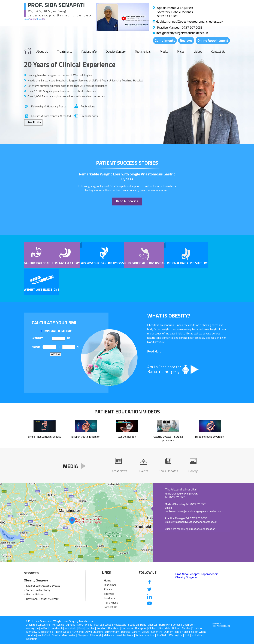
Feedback (109, 598)
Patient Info (89, 52)
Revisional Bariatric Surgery (186, 263)
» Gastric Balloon (34, 594)
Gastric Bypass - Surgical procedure (168, 437)
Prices (181, 52)
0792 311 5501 (167, 16)
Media (164, 52)
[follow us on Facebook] (149, 582)
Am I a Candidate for (187, 369)
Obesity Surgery (116, 52)
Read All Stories (127, 201)
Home (108, 580)
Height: (37, 347)
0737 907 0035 (192, 27)
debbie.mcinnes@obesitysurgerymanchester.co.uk (190, 21)
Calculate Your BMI (54, 323)
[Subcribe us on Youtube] (149, 603)
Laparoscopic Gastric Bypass (102, 263)
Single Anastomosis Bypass (45, 435)
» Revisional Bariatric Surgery (41, 599)
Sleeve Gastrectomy (64, 263)
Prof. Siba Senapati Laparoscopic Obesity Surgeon (197, 576)
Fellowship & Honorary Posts (49, 106)
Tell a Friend (111, 602)
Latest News (119, 471)
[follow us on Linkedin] (149, 596)
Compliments (165, 40)
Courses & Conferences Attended (51, 116)
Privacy (108, 589)
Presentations (89, 116)
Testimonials (143, 52)
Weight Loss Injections (42, 290)
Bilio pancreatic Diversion (144, 263)
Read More (154, 352)
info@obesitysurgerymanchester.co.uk (182, 33)
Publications (88, 106)
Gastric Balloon (36, 263)
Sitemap (109, 594)
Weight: (38, 338)
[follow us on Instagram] (149, 611)
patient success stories (127, 163)
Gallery (193, 471)
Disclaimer (110, 585)
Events (143, 471)
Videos (198, 52)
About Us (42, 52)
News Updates (168, 471)
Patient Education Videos (127, 412)
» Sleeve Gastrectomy (37, 590)
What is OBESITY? (169, 316)
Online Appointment (213, 40)
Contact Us (218, 52)
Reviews (186, 40)
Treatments (65, 52)
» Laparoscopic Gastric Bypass (42, 586)
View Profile (34, 122)
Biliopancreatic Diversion (86, 435)
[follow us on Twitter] (149, 589)
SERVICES (31, 573)
